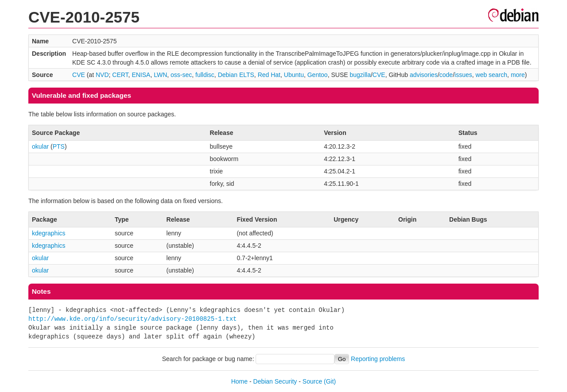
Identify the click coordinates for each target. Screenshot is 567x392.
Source (312, 381)
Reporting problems (378, 359)
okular (40, 146)
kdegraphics (49, 233)
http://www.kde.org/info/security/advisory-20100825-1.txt (132, 319)
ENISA (141, 75)
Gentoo (318, 75)
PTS (59, 146)
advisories (424, 75)
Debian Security (275, 381)
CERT (120, 75)
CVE (79, 75)
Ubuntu (294, 75)
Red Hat (269, 75)
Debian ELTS (236, 75)
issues (463, 75)
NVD (102, 75)
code (446, 75)
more (518, 75)
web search (492, 75)
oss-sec (181, 75)
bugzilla (360, 75)
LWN (160, 75)
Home (239, 381)
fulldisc (205, 75)
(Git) (330, 381)
